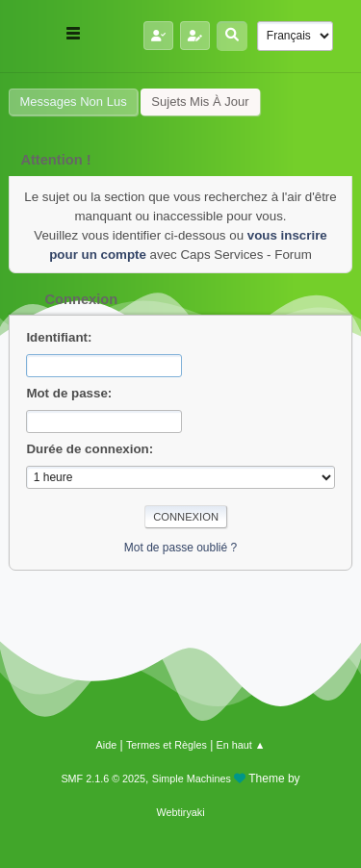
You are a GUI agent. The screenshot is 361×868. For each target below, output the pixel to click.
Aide (107, 745)
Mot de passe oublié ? (180, 548)
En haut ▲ (241, 745)
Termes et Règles (167, 745)
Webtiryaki (180, 812)
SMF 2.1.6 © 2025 (103, 779)
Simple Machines (192, 779)
